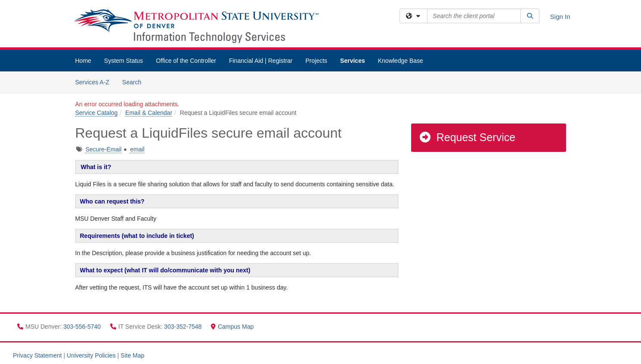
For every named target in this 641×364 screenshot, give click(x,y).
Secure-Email (103, 149)
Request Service (467, 137)
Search (135, 82)
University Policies (91, 355)
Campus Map (232, 327)
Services (353, 61)
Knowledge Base (401, 61)
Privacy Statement (37, 355)
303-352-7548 (184, 327)
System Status (124, 61)
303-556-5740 (83, 327)
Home (83, 61)
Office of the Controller (186, 61)
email (137, 149)
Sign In (560, 17)
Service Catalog (97, 113)
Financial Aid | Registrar (261, 61)
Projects (317, 61)
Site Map (132, 355)
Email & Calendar (149, 113)
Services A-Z (92, 82)
